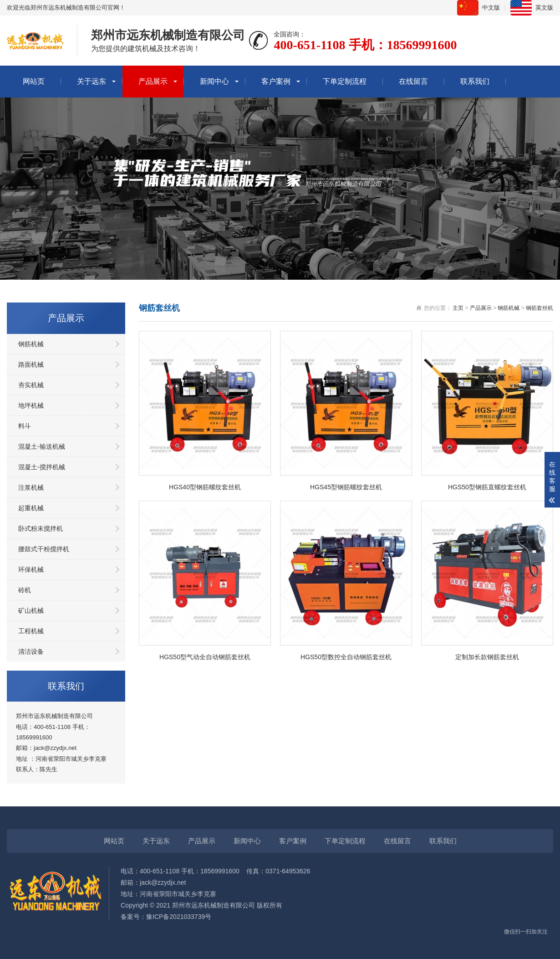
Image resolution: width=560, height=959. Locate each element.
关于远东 (92, 81)
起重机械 (31, 508)
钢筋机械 (31, 344)
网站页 (34, 81)
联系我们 (475, 81)
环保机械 (31, 569)
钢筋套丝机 (540, 308)
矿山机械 (31, 610)
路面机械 (31, 364)
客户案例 (276, 81)
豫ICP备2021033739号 (179, 917)
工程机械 (31, 631)
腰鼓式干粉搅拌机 (44, 549)
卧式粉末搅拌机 (41, 528)
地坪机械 (31, 405)
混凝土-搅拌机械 (42, 467)
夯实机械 (31, 385)
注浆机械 (31, 487)
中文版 (491, 8)
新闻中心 (214, 81)
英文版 (544, 8)
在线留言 (413, 81)
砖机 (25, 590)
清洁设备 (31, 651)
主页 (458, 308)
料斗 (25, 426)
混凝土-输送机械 (42, 446)
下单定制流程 (345, 81)
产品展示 (153, 81)
